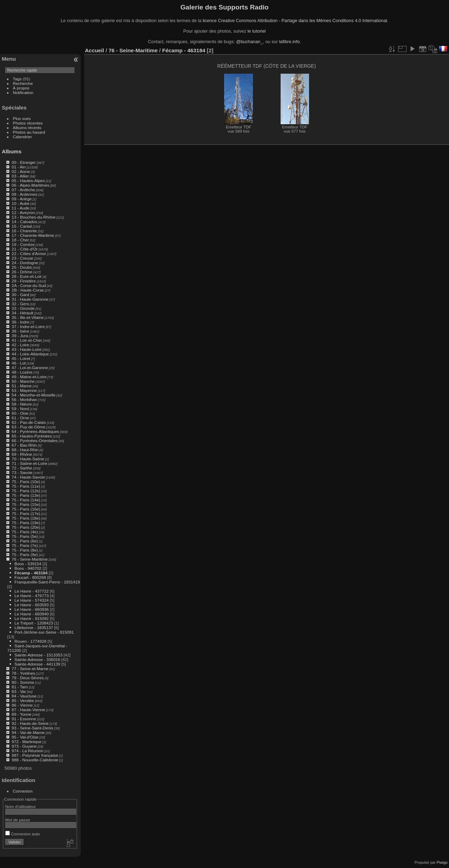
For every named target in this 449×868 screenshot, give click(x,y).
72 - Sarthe (22, 468)
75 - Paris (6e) (25, 541)
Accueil (95, 50)
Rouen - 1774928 (30, 641)
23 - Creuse (22, 258)
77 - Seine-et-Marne (30, 669)
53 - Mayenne (24, 390)
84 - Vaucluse (24, 696)
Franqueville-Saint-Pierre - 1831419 (47, 582)
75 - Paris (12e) (26, 491)
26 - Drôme (22, 272)
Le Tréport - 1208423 (34, 623)
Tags (17, 79)
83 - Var (19, 691)
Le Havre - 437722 (31, 591)
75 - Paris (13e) (26, 495)
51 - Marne (22, 386)
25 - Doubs (22, 267)
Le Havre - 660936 (31, 609)
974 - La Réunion (27, 751)
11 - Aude (20, 208)
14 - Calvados (24, 222)
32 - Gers (20, 304)
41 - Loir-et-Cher (27, 340)
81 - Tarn (20, 687)
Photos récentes (28, 123)
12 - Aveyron (23, 212)
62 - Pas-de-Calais (29, 422)
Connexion (23, 791)
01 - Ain (19, 167)
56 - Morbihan (24, 399)
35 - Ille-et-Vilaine (28, 317)
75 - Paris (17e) (26, 513)
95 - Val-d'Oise (25, 737)
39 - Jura (20, 336)
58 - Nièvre (22, 404)
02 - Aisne (21, 171)
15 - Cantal (22, 226)
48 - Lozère (22, 372)
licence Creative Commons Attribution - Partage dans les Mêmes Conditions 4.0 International (295, 21)
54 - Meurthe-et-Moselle (33, 395)
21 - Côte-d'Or (25, 249)
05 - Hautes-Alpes (28, 181)
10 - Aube (20, 203)
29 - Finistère (24, 281)
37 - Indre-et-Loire (28, 326)
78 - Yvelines (23, 673)
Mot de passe (18, 820)
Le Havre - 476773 (31, 596)
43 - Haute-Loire (26, 349)
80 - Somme (23, 682)
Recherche (23, 83)
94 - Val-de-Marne (28, 732)
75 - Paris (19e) (26, 523)
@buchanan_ (249, 42)
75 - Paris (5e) (25, 536)
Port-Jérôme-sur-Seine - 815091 (44, 632)
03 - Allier (20, 176)
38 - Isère (20, 331)
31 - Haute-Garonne (30, 299)
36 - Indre (20, 322)
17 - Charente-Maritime (33, 235)
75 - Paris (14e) (26, 500)
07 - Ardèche (23, 190)
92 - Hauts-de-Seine (30, 723)
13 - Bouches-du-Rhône (33, 217)
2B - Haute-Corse (28, 290)
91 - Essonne (24, 719)
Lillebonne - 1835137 (34, 627)
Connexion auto (23, 834)
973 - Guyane (24, 746)
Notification (23, 92)
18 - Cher (20, 240)
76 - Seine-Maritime (30, 559)
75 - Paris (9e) (25, 555)
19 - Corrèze (23, 244)
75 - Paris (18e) (26, 518)
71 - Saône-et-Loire (29, 463)
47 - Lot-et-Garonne (30, 368)
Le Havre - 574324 (31, 600)
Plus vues (22, 118)
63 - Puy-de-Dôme (28, 427)
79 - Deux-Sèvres (28, 678)
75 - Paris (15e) (26, 504)
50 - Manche (23, 381)
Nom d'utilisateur (21, 806)
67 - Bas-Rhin (24, 445)
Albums (12, 151)
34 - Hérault (22, 313)
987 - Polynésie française (35, 755)
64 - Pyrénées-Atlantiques (35, 431)
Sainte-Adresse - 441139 (37, 664)
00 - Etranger (24, 162)
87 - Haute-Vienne (28, 710)
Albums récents (27, 128)
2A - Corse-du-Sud (29, 285)
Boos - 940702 (28, 568)
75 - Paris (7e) (25, 545)
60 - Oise (20, 413)
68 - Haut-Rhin (25, 450)
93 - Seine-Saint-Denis (32, 728)
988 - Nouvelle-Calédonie (35, 760)
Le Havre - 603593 (31, 605)
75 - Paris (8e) (25, 550)
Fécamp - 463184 (31, 573)
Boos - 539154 (28, 564)
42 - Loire (20, 345)
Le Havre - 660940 (31, 614)
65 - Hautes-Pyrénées (32, 436)
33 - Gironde (23, 308)
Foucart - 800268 (30, 577)
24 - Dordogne (25, 263)
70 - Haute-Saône (28, 459)
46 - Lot (19, 363)
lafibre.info (290, 42)
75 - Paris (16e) (26, 509)
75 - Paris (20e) (26, 527)
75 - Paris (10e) (26, 482)
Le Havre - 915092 (31, 618)
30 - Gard (20, 295)
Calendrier (22, 137)
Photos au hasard (29, 132)
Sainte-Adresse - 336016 (37, 659)
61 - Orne (20, 418)
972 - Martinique (26, 742)
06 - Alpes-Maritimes (30, 185)
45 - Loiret (21, 358)
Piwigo (442, 862)
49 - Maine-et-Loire (29, 377)
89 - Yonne (21, 714)
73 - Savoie (22, 472)
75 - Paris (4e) (25, 532)
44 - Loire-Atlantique (30, 354)
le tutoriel (256, 31)
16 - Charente (24, 231)
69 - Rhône (22, 454)
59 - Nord (20, 409)
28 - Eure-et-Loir (27, 276)
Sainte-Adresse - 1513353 (38, 655)
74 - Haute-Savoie (28, 477)
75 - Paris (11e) (26, 486)
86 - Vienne (22, 705)
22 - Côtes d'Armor (29, 253)
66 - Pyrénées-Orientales (35, 440)
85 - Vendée (23, 700)
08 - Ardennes (24, 194)
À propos (21, 88)
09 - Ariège (22, 199)
